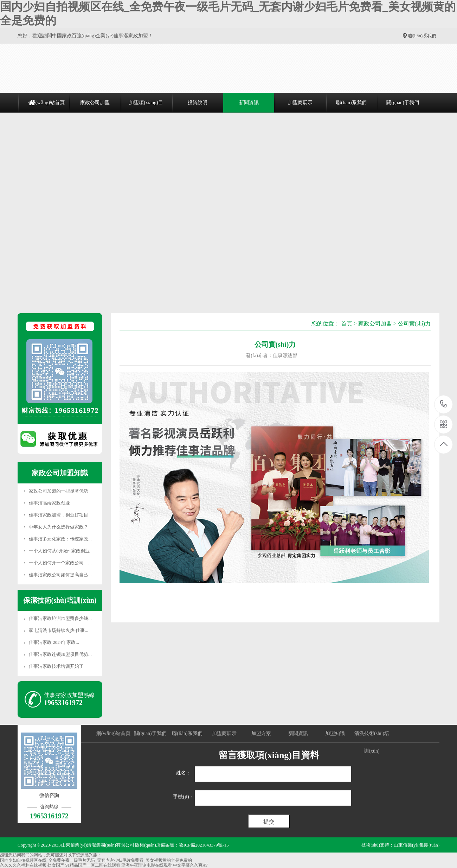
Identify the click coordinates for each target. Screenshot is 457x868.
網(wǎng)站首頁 (48, 103)
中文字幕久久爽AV (191, 865)
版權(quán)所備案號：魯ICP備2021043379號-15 (182, 845)
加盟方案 (261, 733)
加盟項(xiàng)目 (146, 103)
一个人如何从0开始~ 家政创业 (59, 551)
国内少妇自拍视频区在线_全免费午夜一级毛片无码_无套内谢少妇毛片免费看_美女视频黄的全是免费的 (96, 860)
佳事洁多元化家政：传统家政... (60, 539)
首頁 (347, 324)
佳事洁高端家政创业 (49, 503)
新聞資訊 (249, 103)
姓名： (184, 773)
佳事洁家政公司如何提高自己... (60, 575)
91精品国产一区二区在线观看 (93, 865)
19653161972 (444, 404)
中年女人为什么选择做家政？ (59, 527)
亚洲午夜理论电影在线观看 (147, 865)
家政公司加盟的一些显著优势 (59, 491)
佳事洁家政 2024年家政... (54, 642)
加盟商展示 (300, 103)
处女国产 (56, 865)
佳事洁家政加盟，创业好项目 (59, 515)
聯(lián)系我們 (422, 36)
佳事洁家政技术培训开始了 (56, 666)
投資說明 (198, 103)
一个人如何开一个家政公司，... (60, 563)
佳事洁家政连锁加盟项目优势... (60, 654)
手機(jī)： (183, 797)
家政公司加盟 (95, 103)
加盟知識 (335, 733)
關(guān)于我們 (403, 103)
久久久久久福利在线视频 (23, 865)
